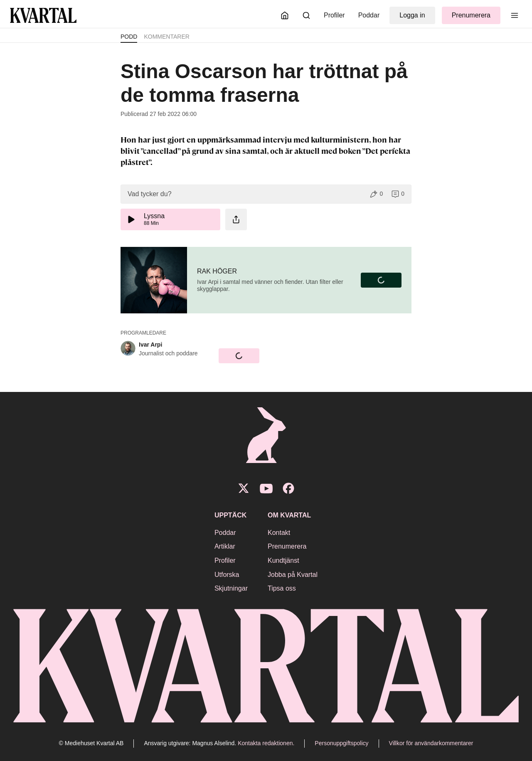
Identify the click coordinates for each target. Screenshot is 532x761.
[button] (266, 194)
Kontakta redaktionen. (266, 743)
